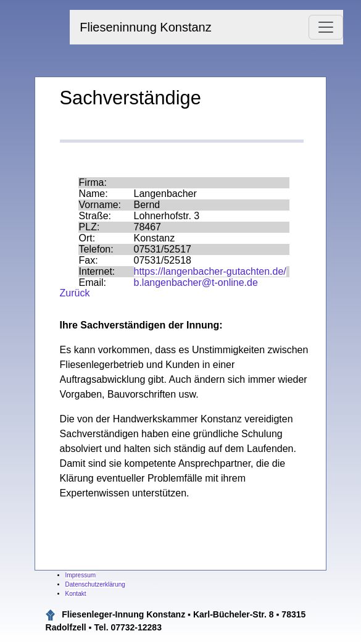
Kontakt (76, 594)
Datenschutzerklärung (95, 584)
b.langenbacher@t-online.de (196, 282)
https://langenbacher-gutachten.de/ (210, 271)
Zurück (75, 293)
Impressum (81, 575)
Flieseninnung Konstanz (145, 27)
